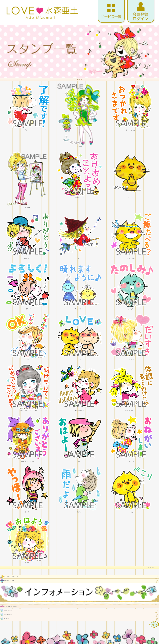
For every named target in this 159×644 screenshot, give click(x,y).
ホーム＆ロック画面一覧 (9, 577)
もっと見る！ (152, 567)
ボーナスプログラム (8, 581)
